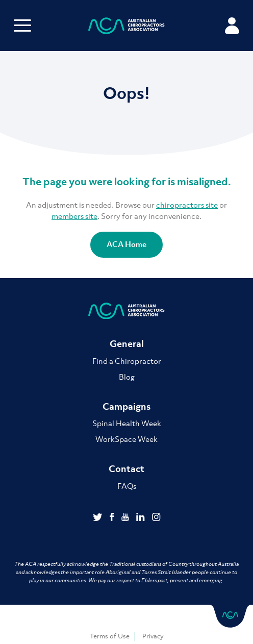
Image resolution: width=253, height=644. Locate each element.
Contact (127, 469)
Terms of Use (110, 636)
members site (74, 216)
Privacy (153, 636)
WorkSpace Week (127, 439)
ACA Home (127, 244)
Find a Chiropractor (127, 361)
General (127, 344)
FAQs (127, 486)
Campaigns (127, 406)
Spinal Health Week (127, 423)
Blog (127, 377)
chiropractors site (187, 205)
